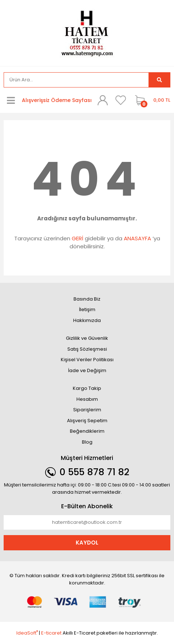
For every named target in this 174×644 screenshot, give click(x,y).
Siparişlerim (87, 410)
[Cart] (151, 100)
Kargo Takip (87, 388)
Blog (87, 442)
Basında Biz (87, 299)
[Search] (76, 80)
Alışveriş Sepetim (87, 421)
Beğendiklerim (87, 431)
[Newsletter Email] (87, 522)
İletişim (87, 309)
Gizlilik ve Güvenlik (87, 338)
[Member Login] (103, 100)
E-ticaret (51, 633)
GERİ (78, 238)
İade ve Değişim (87, 370)
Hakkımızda (87, 320)
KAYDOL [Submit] (87, 543)
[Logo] (87, 32)
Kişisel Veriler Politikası (87, 360)
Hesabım (87, 399)
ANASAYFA (137, 238)
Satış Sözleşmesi (87, 349)
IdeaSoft (27, 633)
